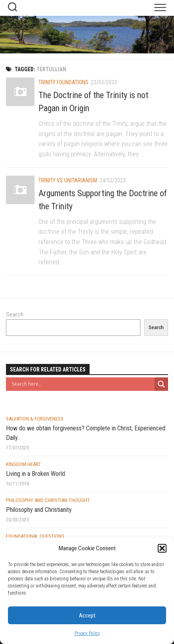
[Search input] (82, 384)
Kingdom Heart (23, 464)
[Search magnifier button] (161, 384)
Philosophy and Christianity (39, 510)
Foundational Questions (35, 536)
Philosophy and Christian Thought (48, 500)
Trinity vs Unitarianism (68, 180)
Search (15, 314)
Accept (87, 616)
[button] (162, 548)
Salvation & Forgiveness (35, 419)
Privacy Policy (87, 633)
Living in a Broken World (35, 474)
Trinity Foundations (63, 82)
